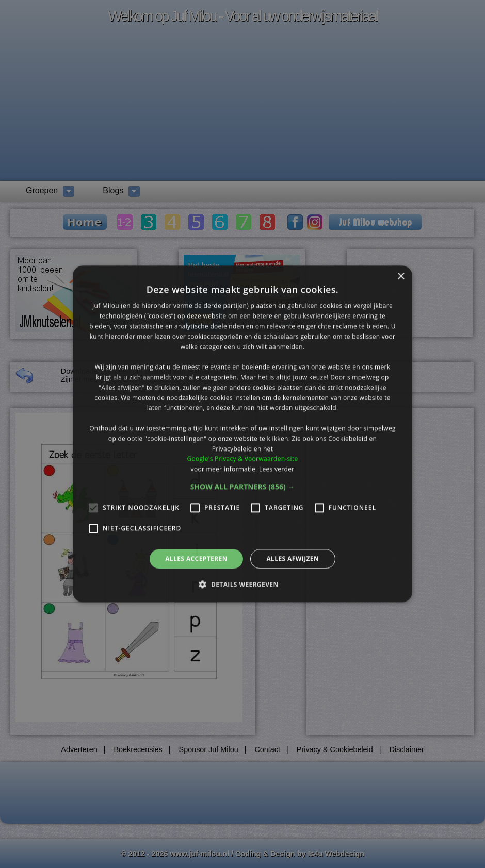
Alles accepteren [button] (196, 558)
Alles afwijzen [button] (293, 558)
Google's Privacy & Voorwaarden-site (242, 459)
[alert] (242, 434)
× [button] (401, 277)
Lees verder (277, 469)
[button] (243, 487)
